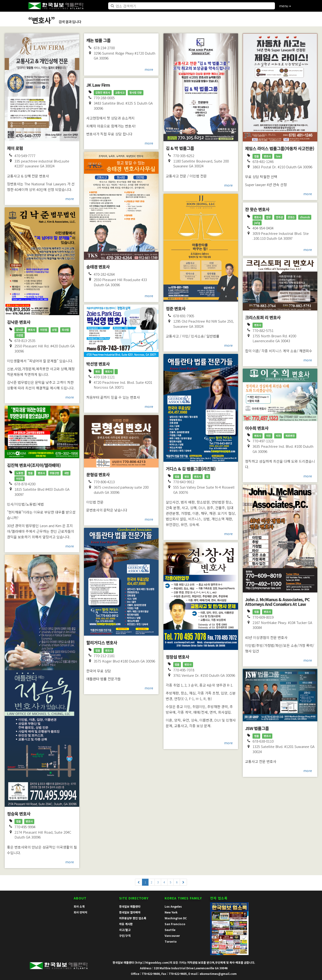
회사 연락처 (80, 912)
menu (285, 6)
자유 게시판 (126, 924)
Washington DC (176, 918)
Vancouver (172, 936)
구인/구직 (125, 936)
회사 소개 (79, 906)
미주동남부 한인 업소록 (133, 918)
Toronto (171, 941)
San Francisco (175, 924)
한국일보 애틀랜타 (130, 906)
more (70, 199)
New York (171, 912)
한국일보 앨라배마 (130, 912)
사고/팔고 (125, 930)
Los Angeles (173, 906)
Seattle (170, 930)
